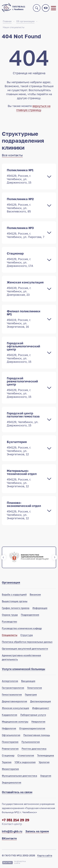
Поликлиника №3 (26, 232)
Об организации (25, 21)
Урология (44, 762)
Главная (7, 21)
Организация (11, 582)
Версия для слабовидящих (46, 8)
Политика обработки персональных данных (27, 642)
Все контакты (12, 155)
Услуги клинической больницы (24, 669)
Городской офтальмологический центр (26, 352)
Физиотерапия (10, 769)
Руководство (9, 621)
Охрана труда (10, 615)
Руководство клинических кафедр (22, 628)
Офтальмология (11, 735)
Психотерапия (10, 742)
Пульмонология (31, 742)
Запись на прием (37, 831)
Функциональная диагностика (19, 776)
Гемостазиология (12, 694)
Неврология (38, 722)
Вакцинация (28, 681)
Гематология (35, 688)
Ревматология (10, 749)
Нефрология (9, 728)
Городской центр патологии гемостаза (26, 419)
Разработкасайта (20, 862)
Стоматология (26, 755)
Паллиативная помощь (37, 735)
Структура (27, 635)
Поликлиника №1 (26, 176)
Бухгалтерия (26, 448)
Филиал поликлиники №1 (26, 319)
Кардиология (10, 715)
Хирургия (46, 776)
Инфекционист (41, 708)
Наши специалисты (14, 27)
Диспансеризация (41, 701)
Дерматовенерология (14, 701)
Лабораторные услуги (33, 715)
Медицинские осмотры (15, 722)
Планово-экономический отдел (26, 510)
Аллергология (10, 681)
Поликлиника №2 (26, 205)
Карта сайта (45, 855)
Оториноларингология (32, 728)
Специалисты (10, 635)
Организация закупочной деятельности (25, 649)
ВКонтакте (9, 838)
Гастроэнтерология (13, 688)
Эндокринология (12, 782)
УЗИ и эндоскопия (25, 762)
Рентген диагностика (34, 749)
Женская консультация (26, 288)
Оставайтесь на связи (17, 792)
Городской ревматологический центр (26, 387)
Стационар (26, 259)
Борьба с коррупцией (14, 594)
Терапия (7, 762)
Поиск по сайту (37, 8)
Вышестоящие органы (15, 601)
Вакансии (35, 594)
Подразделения (30, 615)
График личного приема (16, 608)
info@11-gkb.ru (12, 831)
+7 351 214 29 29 (16, 820)
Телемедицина (46, 755)
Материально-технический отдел (26, 478)
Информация (40, 608)
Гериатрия (31, 694)
